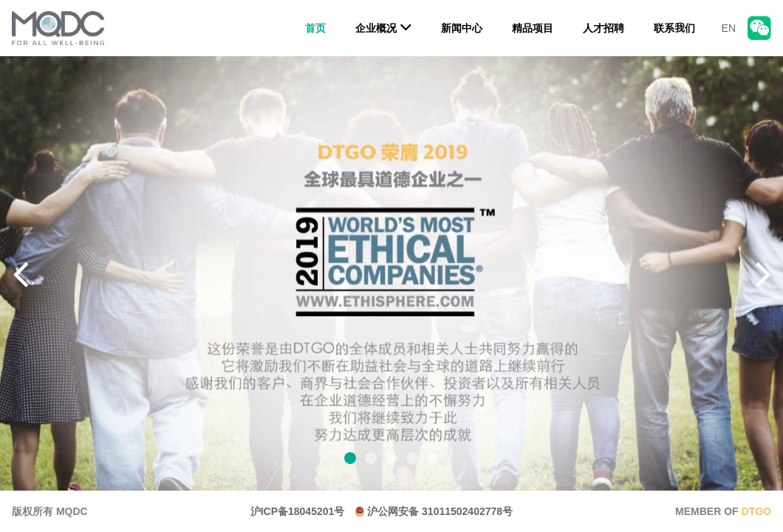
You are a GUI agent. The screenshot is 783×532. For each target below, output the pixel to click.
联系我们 (674, 28)
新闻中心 (462, 28)
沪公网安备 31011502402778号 (434, 511)
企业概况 (383, 27)
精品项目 (533, 28)
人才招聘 (604, 28)
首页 (315, 28)
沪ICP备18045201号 (298, 511)
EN (729, 28)
